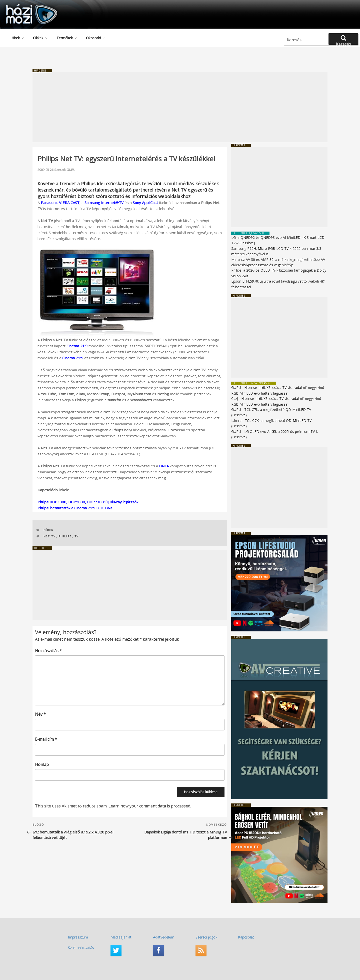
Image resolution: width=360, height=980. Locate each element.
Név (40, 714)
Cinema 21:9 (77, 346)
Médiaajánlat (121, 937)
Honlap (42, 764)
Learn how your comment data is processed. (150, 806)
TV (77, 536)
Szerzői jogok (206, 937)
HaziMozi (24, 6)
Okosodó (96, 38)
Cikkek (40, 38)
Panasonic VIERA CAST (60, 203)
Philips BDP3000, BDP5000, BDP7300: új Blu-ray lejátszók (88, 502)
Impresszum (78, 937)
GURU (71, 170)
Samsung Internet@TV (104, 203)
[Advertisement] (180, 107)
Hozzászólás (48, 651)
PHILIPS (65, 536)
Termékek (67, 38)
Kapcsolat (246, 937)
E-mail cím (46, 739)
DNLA (164, 466)
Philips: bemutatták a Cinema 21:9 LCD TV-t (75, 508)
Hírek (18, 38)
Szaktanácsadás (81, 948)
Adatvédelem (164, 937)
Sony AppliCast (145, 203)
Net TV (50, 536)
